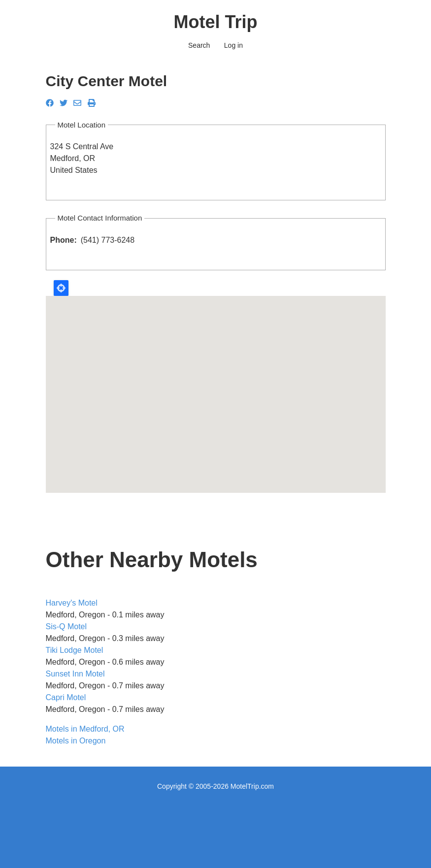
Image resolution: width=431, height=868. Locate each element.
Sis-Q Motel (66, 627)
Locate (61, 288)
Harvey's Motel (72, 603)
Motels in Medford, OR (85, 729)
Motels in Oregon (76, 741)
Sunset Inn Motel (75, 674)
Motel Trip (216, 22)
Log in (233, 45)
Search (199, 45)
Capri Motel (66, 697)
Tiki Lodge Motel (75, 650)
